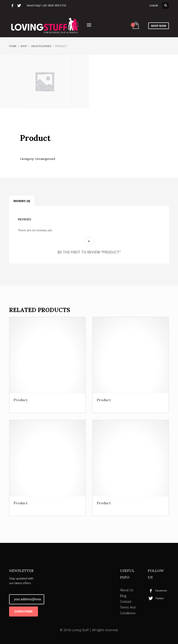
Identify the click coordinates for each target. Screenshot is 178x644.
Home (13, 46)
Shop (24, 46)
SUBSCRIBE (24, 611)
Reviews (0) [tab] (22, 201)
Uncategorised (41, 46)
